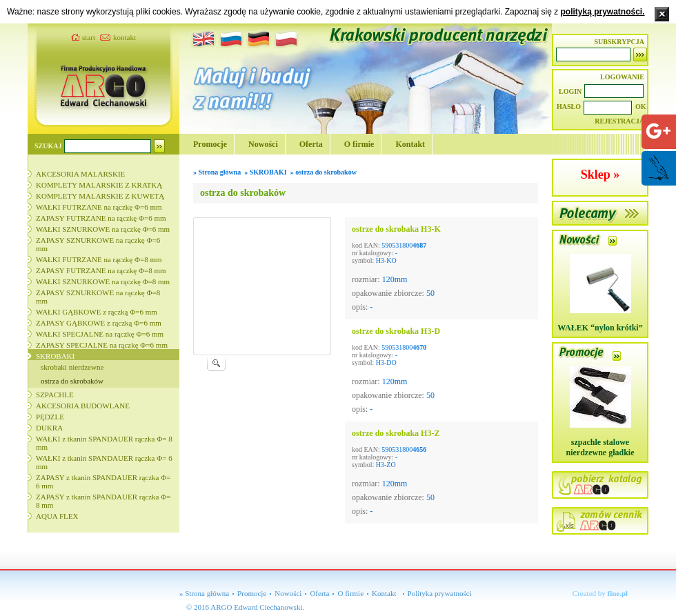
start (89, 37)
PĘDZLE (50, 417)
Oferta (311, 144)
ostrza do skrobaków (72, 381)
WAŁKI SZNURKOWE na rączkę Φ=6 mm (103, 229)
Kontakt (410, 144)
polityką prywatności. (602, 12)
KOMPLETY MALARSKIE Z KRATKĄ (99, 185)
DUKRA (49, 428)
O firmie (359, 144)
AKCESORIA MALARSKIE (80, 174)
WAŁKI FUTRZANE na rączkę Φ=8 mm (99, 259)
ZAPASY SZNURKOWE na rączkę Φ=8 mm (98, 297)
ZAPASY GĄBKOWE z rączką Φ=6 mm (99, 323)
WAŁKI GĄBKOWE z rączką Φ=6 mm (97, 312)
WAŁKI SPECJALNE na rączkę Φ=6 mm (100, 334)
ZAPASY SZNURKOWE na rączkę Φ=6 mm (98, 244)
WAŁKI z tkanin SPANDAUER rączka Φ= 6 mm (104, 462)
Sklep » (600, 175)
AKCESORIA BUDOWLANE (83, 406)
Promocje (210, 144)
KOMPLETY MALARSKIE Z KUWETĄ (100, 196)
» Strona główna (204, 593)
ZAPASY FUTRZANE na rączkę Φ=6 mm (101, 218)
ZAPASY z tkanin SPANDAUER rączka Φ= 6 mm (103, 481)
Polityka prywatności (440, 593)
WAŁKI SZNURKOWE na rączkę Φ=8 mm (103, 281)
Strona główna (220, 172)
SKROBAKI (55, 356)
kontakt (125, 37)
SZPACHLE (55, 395)
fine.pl (618, 593)
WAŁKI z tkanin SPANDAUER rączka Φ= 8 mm (104, 443)
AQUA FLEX (57, 516)
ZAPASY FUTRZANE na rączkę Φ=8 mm (101, 270)
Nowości (263, 144)
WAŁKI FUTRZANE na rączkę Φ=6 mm (99, 207)
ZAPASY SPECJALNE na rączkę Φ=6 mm (102, 345)
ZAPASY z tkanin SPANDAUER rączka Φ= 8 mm (103, 501)
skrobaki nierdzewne (72, 367)
